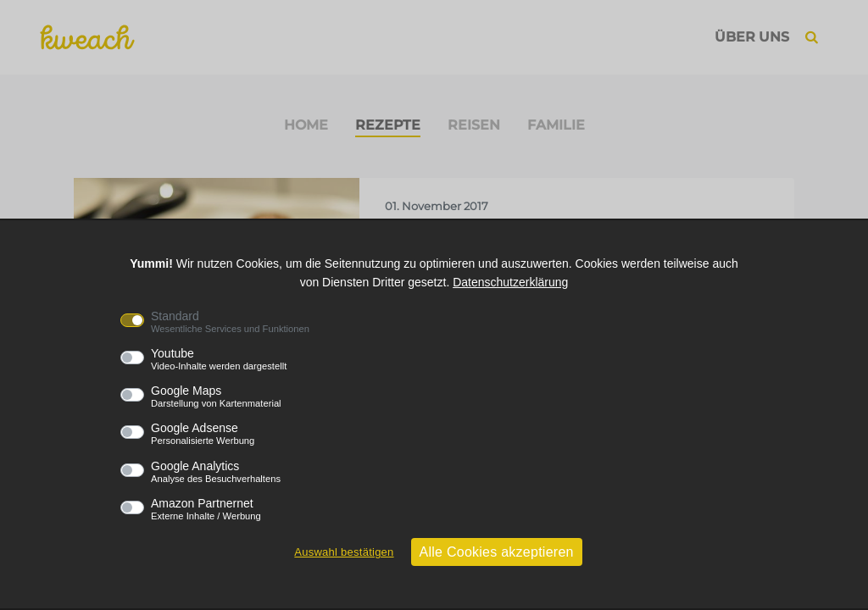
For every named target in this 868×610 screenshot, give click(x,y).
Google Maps (216, 396)
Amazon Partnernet (206, 509)
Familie (556, 125)
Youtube (219, 359)
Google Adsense (203, 434)
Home (306, 125)
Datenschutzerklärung (510, 282)
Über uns (752, 37)
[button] (812, 37)
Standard (230, 322)
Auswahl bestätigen (344, 552)
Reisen (474, 125)
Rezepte (388, 125)
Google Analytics (216, 472)
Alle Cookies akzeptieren (497, 552)
